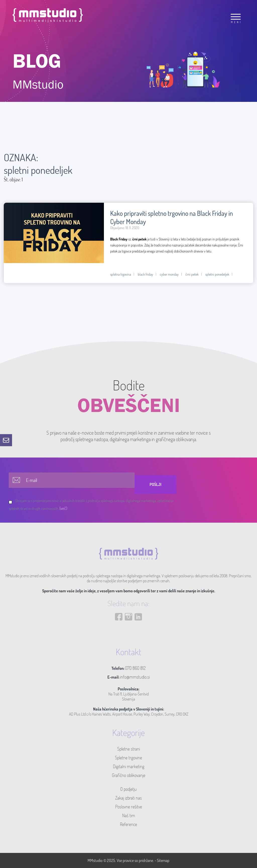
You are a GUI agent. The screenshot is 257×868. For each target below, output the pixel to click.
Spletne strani (129, 749)
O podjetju (128, 789)
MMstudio (95, 860)
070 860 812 (135, 668)
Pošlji (155, 484)
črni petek (192, 274)
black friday (145, 274)
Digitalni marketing (129, 766)
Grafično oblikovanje (129, 775)
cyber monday (169, 274)
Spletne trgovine (128, 758)
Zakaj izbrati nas (128, 798)
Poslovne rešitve (129, 807)
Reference (128, 824)
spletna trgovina (121, 274)
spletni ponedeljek (217, 274)
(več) (63, 508)
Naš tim (129, 815)
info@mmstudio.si (135, 677)
